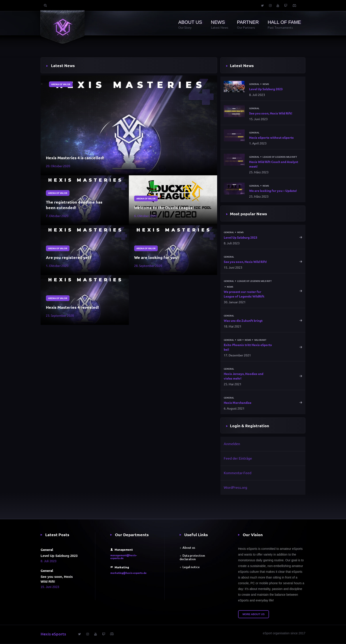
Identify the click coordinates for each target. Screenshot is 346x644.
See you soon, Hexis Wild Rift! (271, 113)
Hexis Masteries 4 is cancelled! (75, 158)
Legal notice (191, 568)
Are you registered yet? (69, 257)
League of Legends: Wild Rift (280, 157)
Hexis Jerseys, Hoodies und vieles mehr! (244, 376)
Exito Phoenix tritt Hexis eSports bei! (248, 347)
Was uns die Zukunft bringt (243, 321)
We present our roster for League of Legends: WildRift (244, 294)
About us (189, 548)
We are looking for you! (156, 257)
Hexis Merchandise (238, 403)
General (254, 84)
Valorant (260, 340)
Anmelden (232, 444)
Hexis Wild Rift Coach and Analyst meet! (274, 164)
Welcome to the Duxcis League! (164, 207)
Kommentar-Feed (238, 473)
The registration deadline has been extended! (74, 205)
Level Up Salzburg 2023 (266, 89)
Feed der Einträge (238, 459)
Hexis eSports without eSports (271, 138)
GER (239, 340)
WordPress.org (235, 488)
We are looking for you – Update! (273, 191)
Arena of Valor (61, 84)
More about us (254, 615)
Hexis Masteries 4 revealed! (72, 307)
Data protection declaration (192, 558)
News (266, 84)
